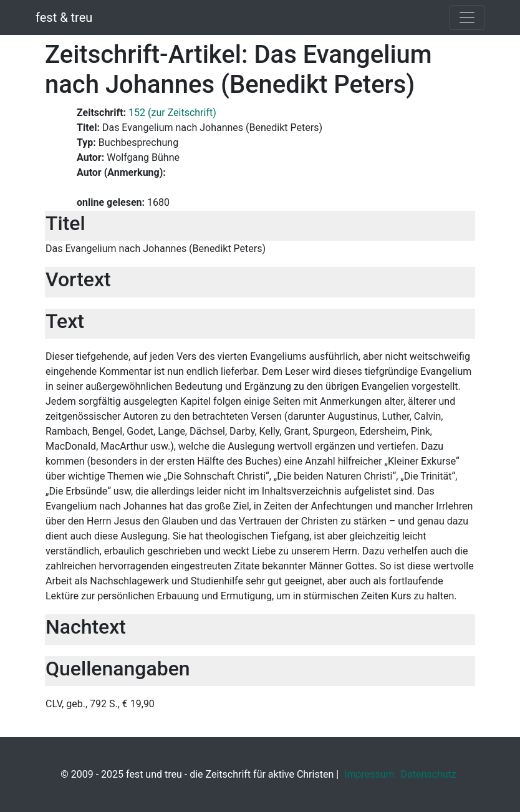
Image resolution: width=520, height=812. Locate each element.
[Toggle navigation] (467, 17)
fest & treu (64, 17)
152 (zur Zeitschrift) (172, 113)
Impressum (369, 774)
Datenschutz (429, 774)
